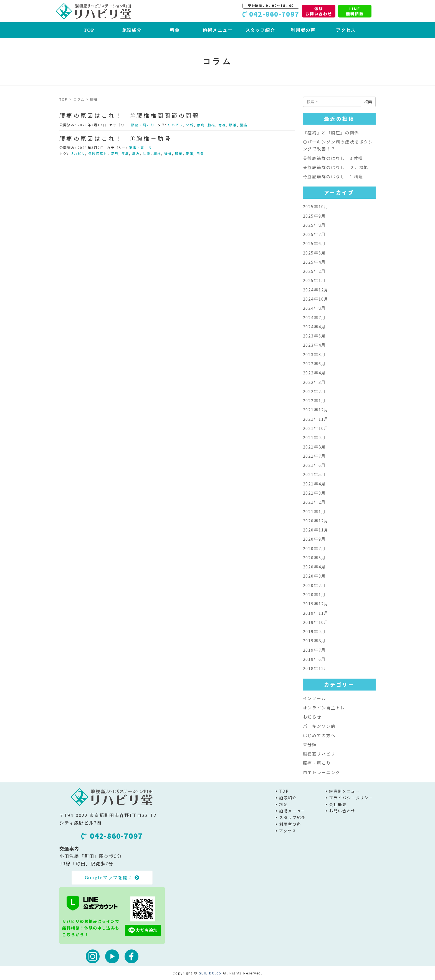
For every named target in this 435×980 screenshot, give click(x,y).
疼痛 (201, 125)
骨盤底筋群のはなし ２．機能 (336, 167)
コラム (79, 99)
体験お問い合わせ (319, 11)
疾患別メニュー (344, 791)
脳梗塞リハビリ (319, 754)
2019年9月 (314, 631)
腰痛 (244, 125)
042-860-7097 (112, 836)
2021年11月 (316, 419)
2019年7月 (314, 650)
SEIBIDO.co (210, 973)
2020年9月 (314, 539)
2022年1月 (314, 400)
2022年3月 (314, 382)
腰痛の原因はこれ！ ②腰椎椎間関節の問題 (130, 115)
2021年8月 (314, 447)
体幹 (190, 125)
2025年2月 (314, 271)
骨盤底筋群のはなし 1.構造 (333, 176)
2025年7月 (314, 234)
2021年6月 (314, 465)
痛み (136, 153)
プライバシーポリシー (351, 798)
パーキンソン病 (319, 726)
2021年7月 (314, 456)
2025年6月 (314, 243)
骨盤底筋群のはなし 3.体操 (333, 158)
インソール (315, 698)
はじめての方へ (319, 735)
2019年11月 (316, 613)
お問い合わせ (342, 811)
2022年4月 (314, 373)
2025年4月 (314, 262)
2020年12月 (316, 521)
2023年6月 (314, 336)
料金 (175, 30)
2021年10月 (316, 428)
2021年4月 (314, 484)
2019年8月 (314, 640)
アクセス (346, 30)
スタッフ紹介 (261, 30)
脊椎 (222, 125)
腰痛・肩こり (143, 125)
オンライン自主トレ (324, 708)
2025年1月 (314, 280)
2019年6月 (314, 659)
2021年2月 (314, 502)
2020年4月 (314, 567)
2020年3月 (314, 576)
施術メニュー (217, 30)
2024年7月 (314, 317)
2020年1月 (314, 594)
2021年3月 (314, 493)
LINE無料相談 (355, 11)
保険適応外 (98, 153)
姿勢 (115, 153)
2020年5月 (314, 557)
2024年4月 (314, 327)
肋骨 (147, 153)
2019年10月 (316, 622)
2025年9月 (314, 216)
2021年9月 (314, 437)
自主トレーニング (322, 772)
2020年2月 (314, 585)
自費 (200, 153)
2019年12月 (316, 604)
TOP (89, 30)
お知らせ (312, 717)
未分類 (310, 745)
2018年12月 (316, 668)
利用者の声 (303, 30)
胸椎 (211, 125)
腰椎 (233, 125)
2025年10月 (316, 206)
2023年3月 (314, 354)
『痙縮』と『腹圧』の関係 (331, 133)
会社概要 (338, 804)
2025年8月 (314, 225)
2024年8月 (314, 308)
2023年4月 (314, 345)
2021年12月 (316, 410)
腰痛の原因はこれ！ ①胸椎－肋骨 (115, 138)
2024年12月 (316, 290)
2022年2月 (314, 391)
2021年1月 (314, 511)
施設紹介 (132, 30)
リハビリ (175, 125)
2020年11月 (316, 530)
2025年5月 (314, 253)
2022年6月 (314, 363)
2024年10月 (316, 299)
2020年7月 (314, 548)
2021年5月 (314, 474)
